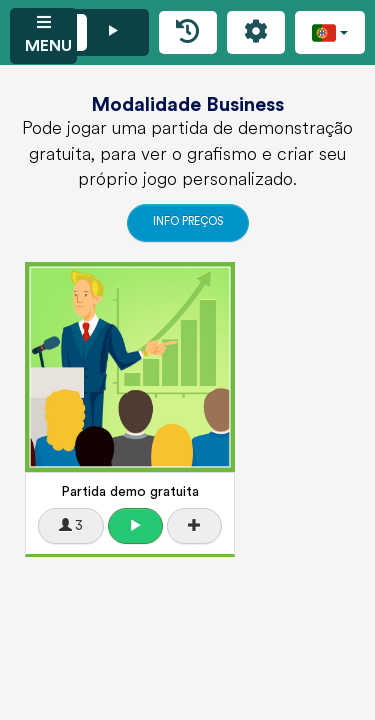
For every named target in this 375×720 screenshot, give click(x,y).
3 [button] (71, 525)
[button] (135, 526)
